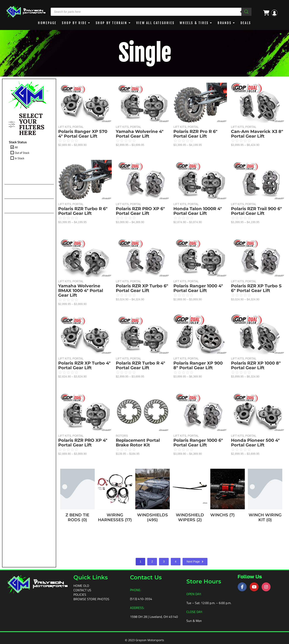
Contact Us (82, 590)
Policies (80, 594)
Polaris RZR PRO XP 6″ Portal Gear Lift (140, 211)
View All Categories (156, 23)
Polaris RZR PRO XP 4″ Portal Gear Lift (83, 443)
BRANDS (226, 23)
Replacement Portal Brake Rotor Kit (138, 443)
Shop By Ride (74, 23)
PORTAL (78, 127)
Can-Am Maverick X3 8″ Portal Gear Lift (257, 134)
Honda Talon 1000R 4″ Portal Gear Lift (198, 211)
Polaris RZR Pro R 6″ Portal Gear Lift (195, 134)
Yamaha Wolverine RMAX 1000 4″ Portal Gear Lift (81, 290)
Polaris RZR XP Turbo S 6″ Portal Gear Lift (256, 288)
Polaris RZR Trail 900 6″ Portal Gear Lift (256, 211)
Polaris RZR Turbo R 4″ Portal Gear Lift (140, 365)
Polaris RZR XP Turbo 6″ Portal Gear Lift (142, 288)
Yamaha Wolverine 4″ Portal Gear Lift (140, 134)
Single (144, 53)
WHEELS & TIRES (195, 23)
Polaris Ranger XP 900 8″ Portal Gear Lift (198, 365)
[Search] (246, 12)
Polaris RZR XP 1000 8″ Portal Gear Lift (256, 365)
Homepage (46, 23)
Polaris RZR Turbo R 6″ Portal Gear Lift (83, 211)
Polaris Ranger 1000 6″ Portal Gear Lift (198, 443)
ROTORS (122, 436)
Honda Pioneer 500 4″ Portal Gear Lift (255, 443)
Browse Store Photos (91, 599)
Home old (81, 585)
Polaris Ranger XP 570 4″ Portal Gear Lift (83, 134)
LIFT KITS (65, 127)
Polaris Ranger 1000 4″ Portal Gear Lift (198, 288)
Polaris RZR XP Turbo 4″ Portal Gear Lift (84, 365)
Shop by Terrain (111, 23)
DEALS (247, 23)
